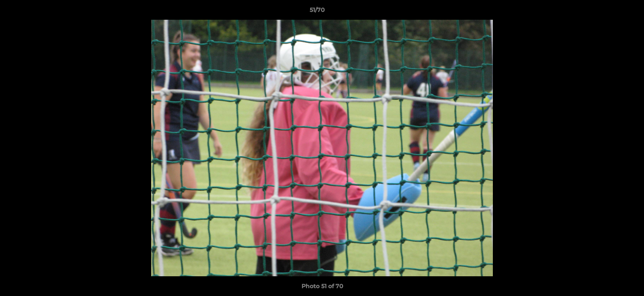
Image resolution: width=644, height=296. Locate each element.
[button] (609, 12)
